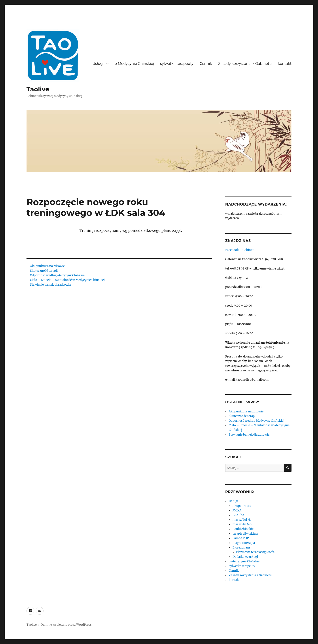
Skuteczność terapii (44, 271)
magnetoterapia (244, 543)
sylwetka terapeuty (177, 64)
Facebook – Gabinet (239, 250)
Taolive (38, 89)
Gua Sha (238, 515)
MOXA (237, 510)
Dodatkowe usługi (245, 557)
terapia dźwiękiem (245, 534)
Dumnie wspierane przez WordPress (66, 625)
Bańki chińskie (243, 529)
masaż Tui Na (242, 520)
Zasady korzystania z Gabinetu (245, 64)
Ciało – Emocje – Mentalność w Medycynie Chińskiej (67, 280)
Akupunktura (242, 506)
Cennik (206, 64)
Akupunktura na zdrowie (47, 266)
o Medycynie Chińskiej (134, 64)
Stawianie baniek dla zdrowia (50, 285)
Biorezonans (241, 548)
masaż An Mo (242, 524)
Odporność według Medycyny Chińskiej (58, 275)
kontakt (285, 64)
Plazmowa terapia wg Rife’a (255, 552)
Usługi (98, 64)
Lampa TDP (241, 538)
